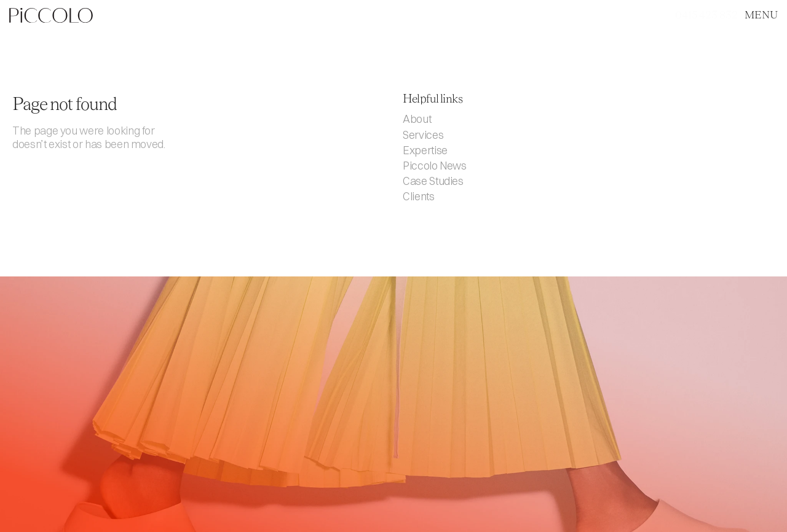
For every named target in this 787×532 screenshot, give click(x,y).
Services (423, 135)
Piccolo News (435, 166)
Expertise (425, 150)
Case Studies (433, 181)
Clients (419, 196)
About (417, 119)
